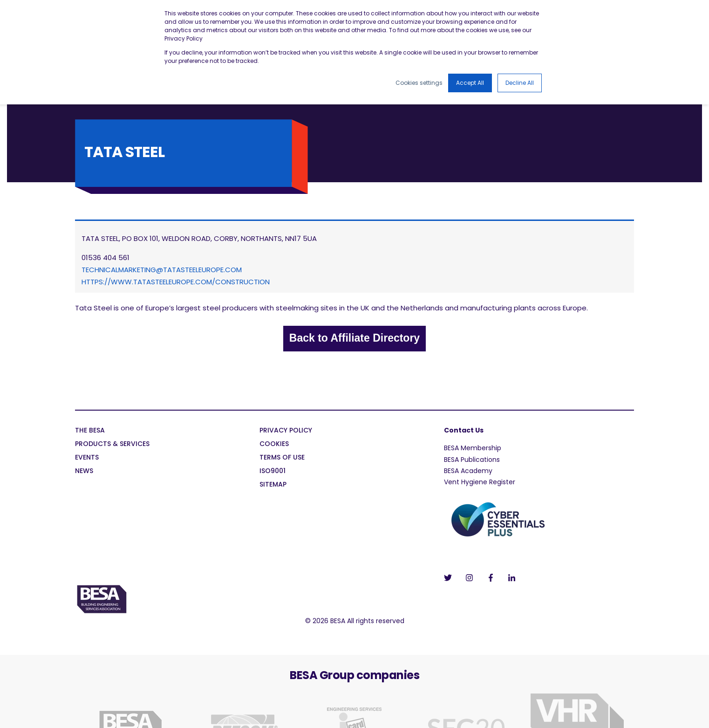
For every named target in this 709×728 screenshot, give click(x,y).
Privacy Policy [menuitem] (286, 431)
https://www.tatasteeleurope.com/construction (176, 282)
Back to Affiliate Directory (354, 338)
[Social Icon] (451, 578)
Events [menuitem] (87, 458)
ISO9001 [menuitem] (273, 471)
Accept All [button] (470, 83)
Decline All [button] (520, 83)
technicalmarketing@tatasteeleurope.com (162, 270)
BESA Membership (473, 448)
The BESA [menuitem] (90, 431)
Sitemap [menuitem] (273, 485)
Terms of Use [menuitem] (282, 458)
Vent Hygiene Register (480, 482)
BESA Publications (472, 460)
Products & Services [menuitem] (112, 444)
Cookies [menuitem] (274, 444)
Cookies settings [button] (419, 83)
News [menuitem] (84, 471)
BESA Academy (468, 471)
